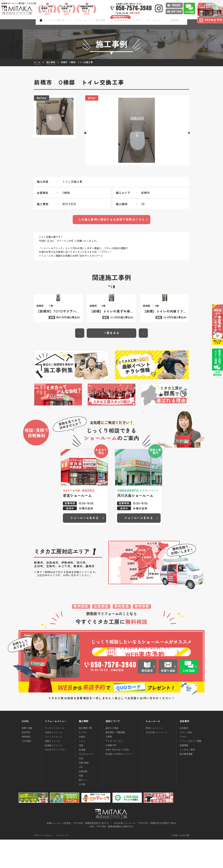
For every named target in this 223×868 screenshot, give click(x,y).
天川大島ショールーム (157, 760)
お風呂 (82, 765)
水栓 (81, 786)
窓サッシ (83, 808)
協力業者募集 (186, 782)
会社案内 (184, 756)
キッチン (83, 760)
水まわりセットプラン (56, 778)
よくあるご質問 (187, 778)
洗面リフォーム (52, 769)
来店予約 (26, 760)
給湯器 (82, 778)
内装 (81, 804)
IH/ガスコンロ (86, 782)
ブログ (183, 765)
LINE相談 (26, 769)
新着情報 (184, 773)
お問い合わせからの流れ (117, 778)
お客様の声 (111, 773)
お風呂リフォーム (53, 760)
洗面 (81, 773)
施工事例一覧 (85, 756)
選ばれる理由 (112, 756)
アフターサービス (114, 769)
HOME (25, 749)
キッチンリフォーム (55, 756)
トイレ (82, 769)
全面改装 (83, 799)
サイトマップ (62, 864)
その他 (82, 813)
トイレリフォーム (53, 765)
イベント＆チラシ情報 (190, 769)
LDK (81, 795)
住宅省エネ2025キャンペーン (119, 782)
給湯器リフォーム (53, 773)
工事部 (109, 765)
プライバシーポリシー (44, 864)
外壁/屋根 (84, 791)
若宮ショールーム (154, 756)
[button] (85, 133)
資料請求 (26, 765)
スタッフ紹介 (186, 760)
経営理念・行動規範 (115, 760)
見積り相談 (27, 756)
